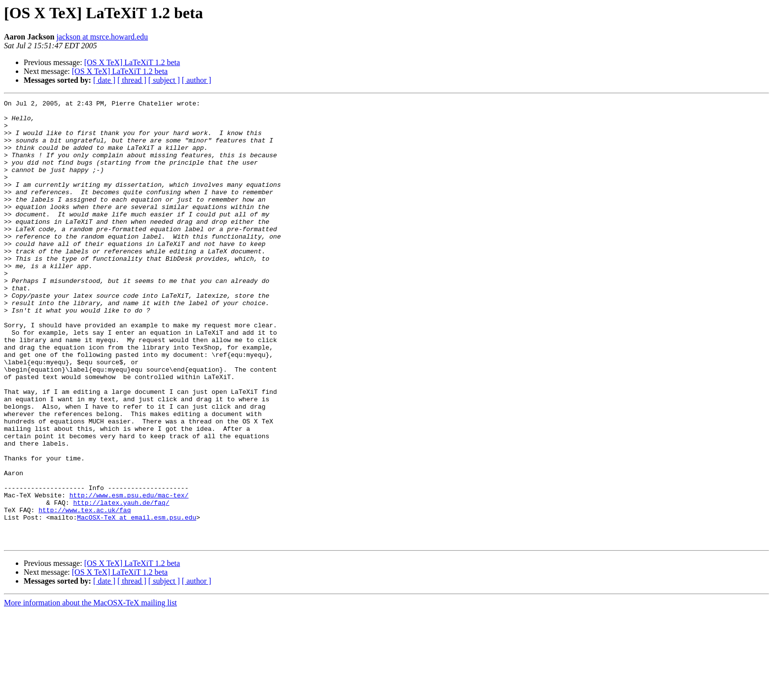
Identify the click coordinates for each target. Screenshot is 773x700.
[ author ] (197, 80)
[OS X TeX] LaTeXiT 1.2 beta (132, 62)
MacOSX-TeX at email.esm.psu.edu (137, 601)
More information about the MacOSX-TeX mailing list (90, 691)
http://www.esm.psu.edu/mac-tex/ (129, 575)
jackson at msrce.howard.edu (102, 37)
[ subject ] (164, 80)
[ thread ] (132, 80)
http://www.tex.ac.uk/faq (85, 593)
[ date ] (104, 80)
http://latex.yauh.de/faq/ (121, 584)
